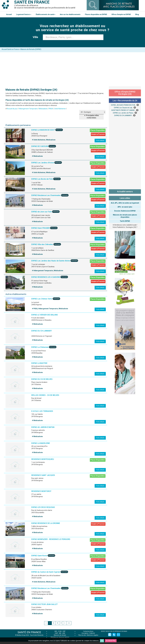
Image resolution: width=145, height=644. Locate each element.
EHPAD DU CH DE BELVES (42, 379)
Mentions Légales (93, 635)
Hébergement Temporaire (28, 109)
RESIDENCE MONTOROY (41, 491)
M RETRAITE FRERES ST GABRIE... (124, 110)
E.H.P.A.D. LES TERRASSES (42, 411)
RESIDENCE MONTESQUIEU (43, 459)
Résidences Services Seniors (60, 637)
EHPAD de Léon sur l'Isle (42, 212)
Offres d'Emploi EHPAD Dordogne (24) (125, 93)
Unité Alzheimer (60, 109)
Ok (102, 641)
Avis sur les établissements (70, 14)
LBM (64, 633)
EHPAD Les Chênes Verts (42, 299)
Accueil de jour (12, 109)
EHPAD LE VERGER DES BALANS (45, 315)
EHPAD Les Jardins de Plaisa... (124, 113)
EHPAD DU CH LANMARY (42, 331)
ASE (56, 631)
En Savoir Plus (111, 641)
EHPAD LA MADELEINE (41, 443)
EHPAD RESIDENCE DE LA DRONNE (46, 523)
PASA (51, 109)
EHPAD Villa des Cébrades (42, 244)
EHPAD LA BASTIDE (39, 363)
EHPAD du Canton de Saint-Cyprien (46, 572)
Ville (36, 37)
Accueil (9, 14)
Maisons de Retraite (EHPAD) (31, 49)
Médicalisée (43, 109)
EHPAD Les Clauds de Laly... (124, 108)
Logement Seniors (24, 14)
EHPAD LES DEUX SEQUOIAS (43, 507)
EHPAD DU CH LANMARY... (124, 115)
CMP (64, 631)
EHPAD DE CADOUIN (40, 146)
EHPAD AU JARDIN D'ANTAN (43, 427)
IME (60, 633)
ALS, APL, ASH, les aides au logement (125, 203)
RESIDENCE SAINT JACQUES (43, 475)
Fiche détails (100, 141)
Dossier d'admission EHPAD (125, 211)
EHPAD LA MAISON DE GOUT (43, 130)
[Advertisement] (72, 69)
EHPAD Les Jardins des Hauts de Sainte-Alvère (51, 261)
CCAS (60, 631)
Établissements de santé (46, 14)
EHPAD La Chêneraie (40, 347)
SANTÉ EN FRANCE (29, 632)
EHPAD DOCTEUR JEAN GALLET (45, 604)
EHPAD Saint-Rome (39, 556)
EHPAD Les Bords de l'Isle (42, 179)
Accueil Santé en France (10, 49)
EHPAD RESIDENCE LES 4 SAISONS (46, 277)
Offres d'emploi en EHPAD (121, 14)
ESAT (56, 633)
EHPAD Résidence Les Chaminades (46, 195)
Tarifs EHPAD (125, 221)
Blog (137, 14)
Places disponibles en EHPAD (96, 14)
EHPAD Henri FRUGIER (40, 228)
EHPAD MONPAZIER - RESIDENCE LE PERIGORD (51, 539)
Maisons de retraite (60, 635)
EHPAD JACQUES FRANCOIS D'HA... (124, 105)
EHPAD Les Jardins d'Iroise (43, 163)
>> (69, 623)
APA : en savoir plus (125, 207)
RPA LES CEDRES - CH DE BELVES (45, 395)
